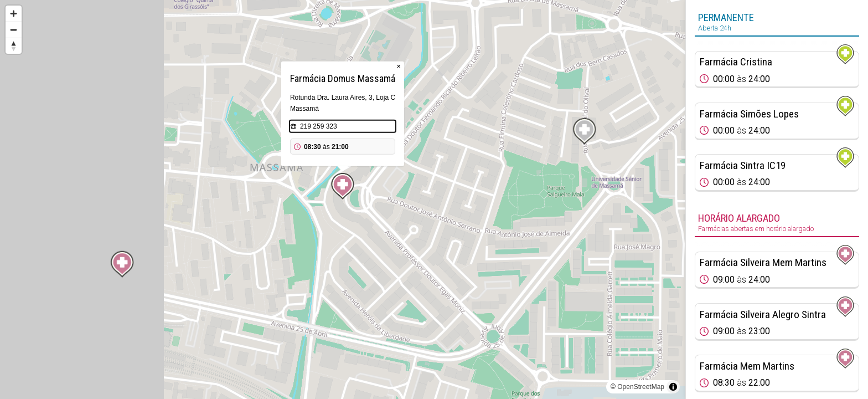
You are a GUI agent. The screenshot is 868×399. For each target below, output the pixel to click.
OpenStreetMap (641, 387)
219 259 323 (319, 126)
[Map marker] (343, 186)
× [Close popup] (399, 66)
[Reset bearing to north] (14, 46)
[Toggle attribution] (673, 387)
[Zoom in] (14, 14)
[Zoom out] (14, 30)
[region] (343, 199)
